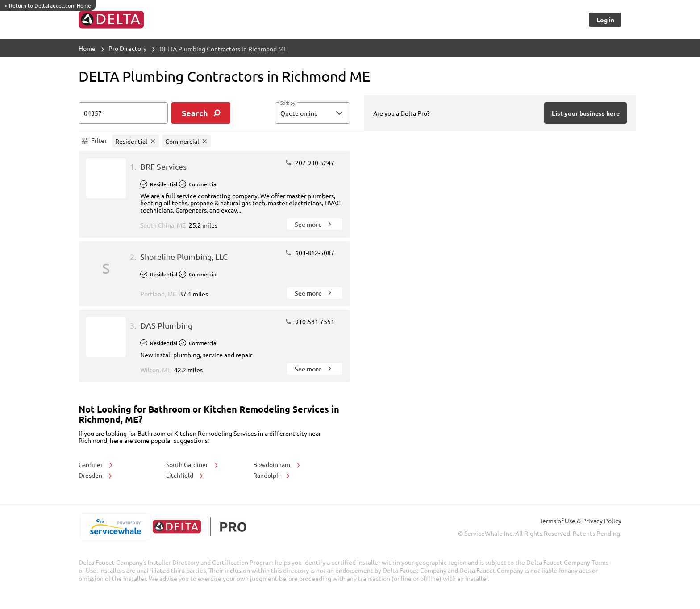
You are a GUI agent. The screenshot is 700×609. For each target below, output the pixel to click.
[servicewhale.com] (115, 527)
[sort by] (326, 113)
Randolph (272, 475)
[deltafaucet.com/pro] (199, 527)
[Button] (605, 20)
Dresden (96, 475)
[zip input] (123, 113)
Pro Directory (127, 48)
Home (87, 48)
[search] (201, 113)
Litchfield (185, 475)
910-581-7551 (310, 321)
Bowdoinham (277, 464)
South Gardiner (193, 464)
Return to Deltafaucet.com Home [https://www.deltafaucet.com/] (48, 5)
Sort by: (288, 103)
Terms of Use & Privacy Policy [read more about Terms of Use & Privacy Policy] (580, 521)
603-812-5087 (310, 253)
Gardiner (96, 464)
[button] (312, 113)
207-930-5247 (310, 163)
